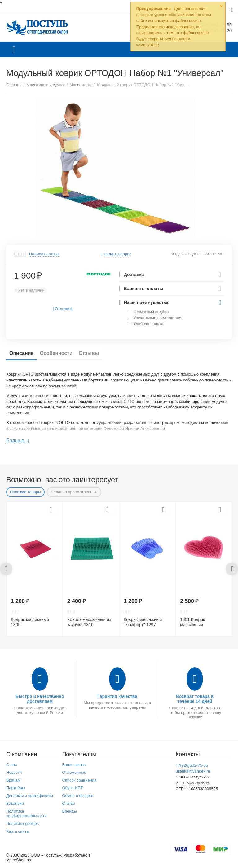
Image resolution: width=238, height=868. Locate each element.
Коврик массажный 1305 (30, 622)
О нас (12, 765)
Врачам (13, 780)
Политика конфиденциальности (26, 813)
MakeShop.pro (19, 860)
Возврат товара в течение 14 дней (195, 699)
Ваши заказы (74, 765)
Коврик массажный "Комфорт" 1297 (143, 622)
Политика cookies (22, 824)
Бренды (69, 811)
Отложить (63, 309)
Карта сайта (18, 831)
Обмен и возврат (78, 796)
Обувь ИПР (73, 788)
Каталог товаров (14, 50)
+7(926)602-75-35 (192, 765)
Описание (21, 353)
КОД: (175, 254)
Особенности (56, 353)
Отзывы (89, 353)
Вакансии (15, 803)
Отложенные (74, 772)
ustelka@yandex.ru (193, 771)
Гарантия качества (117, 696)
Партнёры (16, 788)
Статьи (68, 803)
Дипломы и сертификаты (30, 796)
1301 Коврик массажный (192, 622)
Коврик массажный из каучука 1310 (89, 622)
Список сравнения (79, 780)
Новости (14, 772)
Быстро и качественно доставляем (40, 699)
